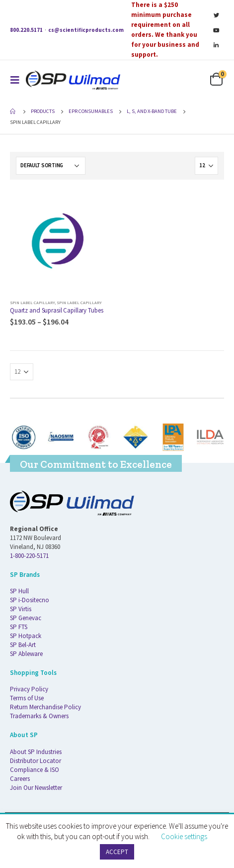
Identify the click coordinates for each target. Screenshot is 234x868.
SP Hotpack (26, 636)
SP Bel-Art (23, 645)
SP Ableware (26, 654)
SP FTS (19, 627)
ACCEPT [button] (117, 852)
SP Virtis (21, 609)
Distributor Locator (36, 761)
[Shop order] (51, 166)
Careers (20, 779)
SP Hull (19, 591)
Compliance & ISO (35, 770)
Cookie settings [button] (184, 836)
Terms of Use (27, 698)
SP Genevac (26, 618)
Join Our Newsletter (36, 788)
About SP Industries (36, 752)
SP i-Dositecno (30, 600)
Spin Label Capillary (32, 302)
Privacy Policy (29, 689)
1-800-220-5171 (29, 556)
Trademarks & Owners (39, 716)
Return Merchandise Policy (45, 707)
